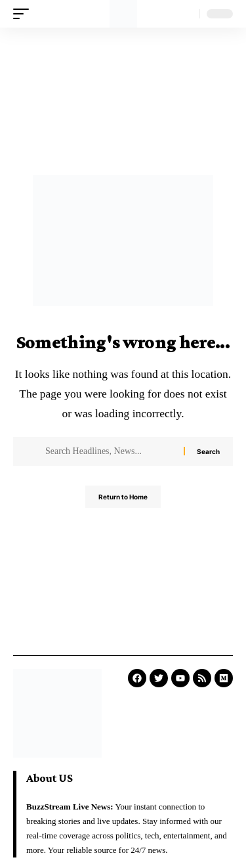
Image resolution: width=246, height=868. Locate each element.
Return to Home (123, 497)
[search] (187, 14)
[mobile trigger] (24, 14)
